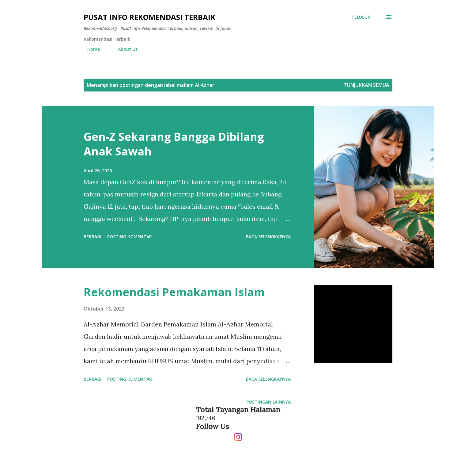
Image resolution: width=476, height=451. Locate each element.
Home (90, 49)
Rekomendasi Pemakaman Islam (174, 292)
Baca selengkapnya (268, 237)
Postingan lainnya (268, 402)
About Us (124, 49)
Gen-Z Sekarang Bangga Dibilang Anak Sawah (174, 144)
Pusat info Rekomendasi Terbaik (149, 17)
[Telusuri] (361, 17)
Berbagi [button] (93, 237)
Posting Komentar (130, 237)
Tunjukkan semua (366, 85)
